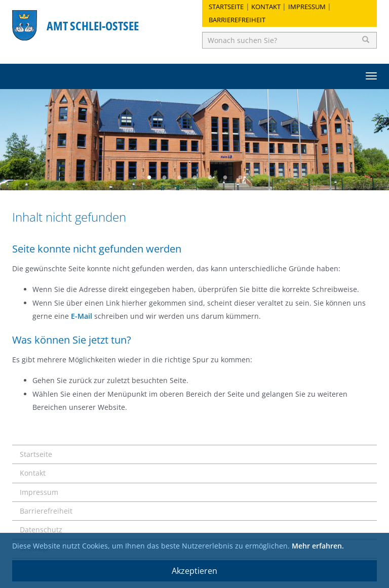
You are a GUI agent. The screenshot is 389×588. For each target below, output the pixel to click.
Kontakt (266, 7)
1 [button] (149, 178)
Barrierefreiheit (237, 20)
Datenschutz (41, 530)
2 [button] (164, 178)
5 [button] (210, 178)
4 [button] (194, 178)
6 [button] (225, 178)
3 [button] (179, 178)
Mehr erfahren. (318, 546)
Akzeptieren (194, 571)
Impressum (307, 7)
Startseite (226, 7)
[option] (194, 140)
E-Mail (82, 316)
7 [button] (240, 178)
